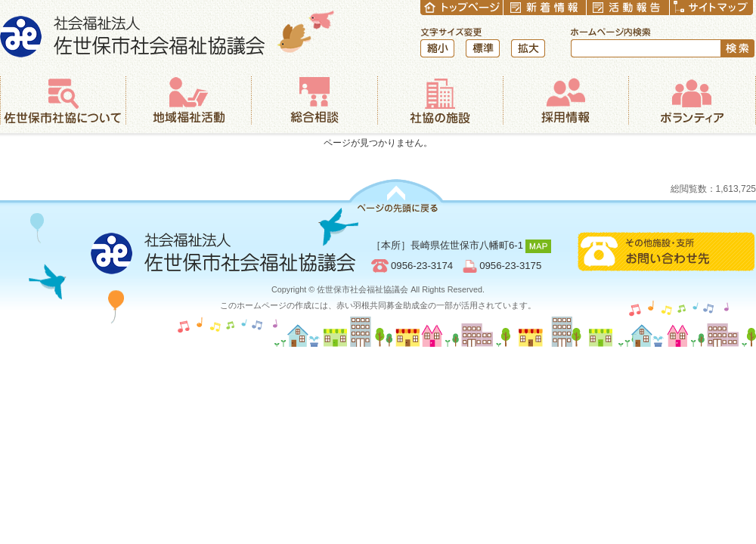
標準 (483, 48)
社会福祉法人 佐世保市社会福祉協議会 (167, 34)
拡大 (528, 48)
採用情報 (565, 100)
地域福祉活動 (188, 100)
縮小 (437, 48)
